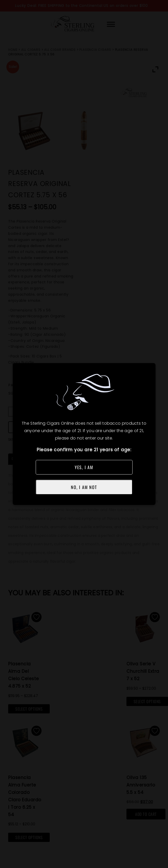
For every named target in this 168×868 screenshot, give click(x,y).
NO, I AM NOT (84, 487)
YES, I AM (84, 467)
